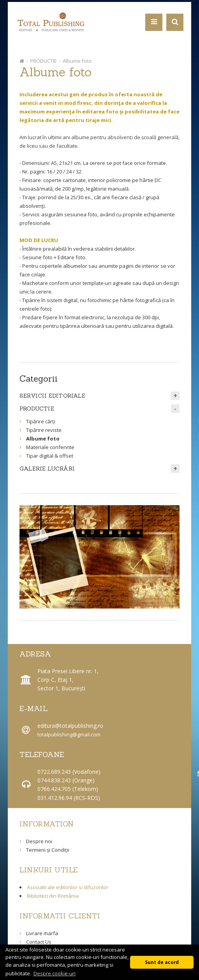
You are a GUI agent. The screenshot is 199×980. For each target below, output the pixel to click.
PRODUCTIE (43, 61)
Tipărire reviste (44, 430)
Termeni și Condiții (48, 850)
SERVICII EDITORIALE (52, 396)
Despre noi (39, 841)
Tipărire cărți (41, 421)
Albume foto (77, 61)
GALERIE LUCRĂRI (47, 469)
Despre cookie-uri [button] (55, 973)
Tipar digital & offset (50, 456)
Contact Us (39, 942)
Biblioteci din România (53, 896)
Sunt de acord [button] (162, 962)
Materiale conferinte (50, 447)
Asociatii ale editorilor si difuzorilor (68, 887)
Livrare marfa (42, 933)
